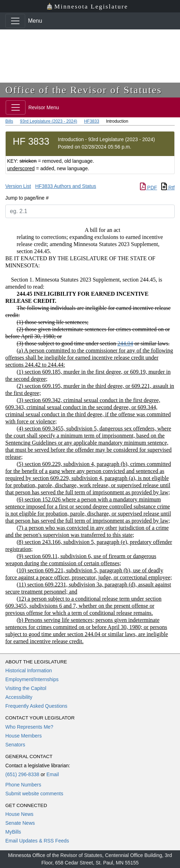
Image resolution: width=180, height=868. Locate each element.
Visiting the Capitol (26, 688)
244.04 (125, 343)
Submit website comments (34, 794)
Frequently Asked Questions (36, 706)
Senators (15, 745)
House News (19, 814)
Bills (9, 121)
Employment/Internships (32, 679)
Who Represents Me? (29, 727)
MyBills (13, 832)
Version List (18, 186)
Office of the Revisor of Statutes (84, 90)
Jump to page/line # (27, 198)
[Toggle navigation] (15, 21)
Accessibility (19, 697)
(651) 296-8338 (22, 774)
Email (53, 774)
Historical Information (29, 671)
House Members (24, 736)
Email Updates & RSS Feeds (37, 841)
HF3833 (92, 121)
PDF (148, 188)
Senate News (20, 823)
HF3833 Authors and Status (66, 186)
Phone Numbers (23, 785)
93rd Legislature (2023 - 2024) (48, 121)
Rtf (168, 188)
